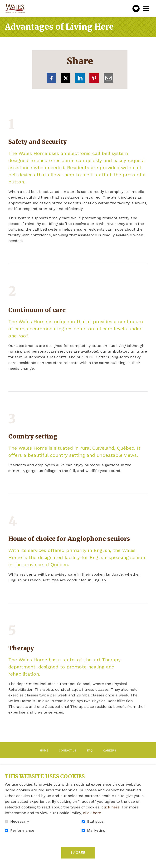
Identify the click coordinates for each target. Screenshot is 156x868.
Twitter (66, 78)
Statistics (95, 821)
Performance (22, 831)
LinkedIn (80, 78)
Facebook (51, 78)
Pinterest (94, 78)
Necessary (20, 821)
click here (111, 807)
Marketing (96, 831)
